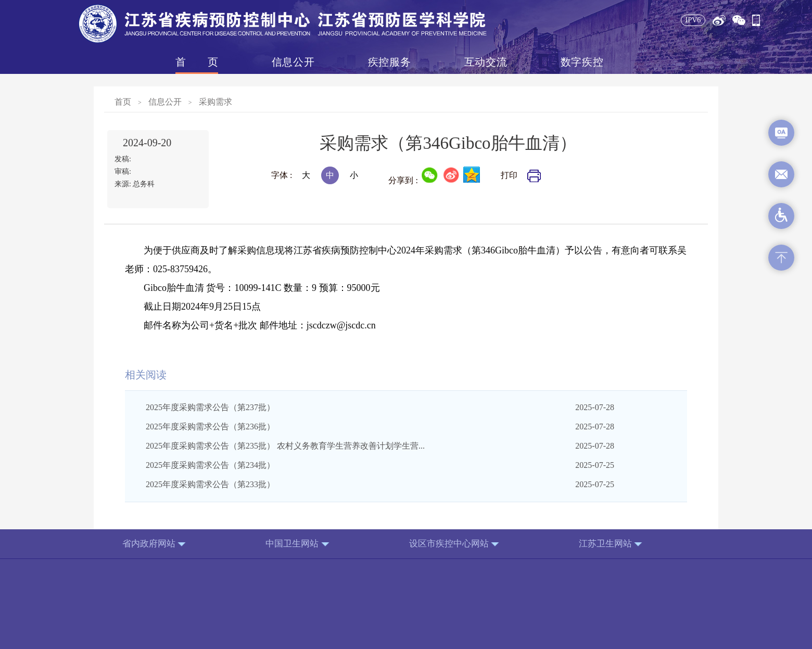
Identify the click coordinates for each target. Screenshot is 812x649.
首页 (197, 62)
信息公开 (293, 62)
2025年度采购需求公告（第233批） (210, 484)
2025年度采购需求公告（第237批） (210, 407)
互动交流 (486, 62)
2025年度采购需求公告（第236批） (210, 427)
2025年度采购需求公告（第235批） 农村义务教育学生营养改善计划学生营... (285, 446)
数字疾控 (582, 62)
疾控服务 (389, 62)
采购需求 (215, 102)
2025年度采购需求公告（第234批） (210, 465)
